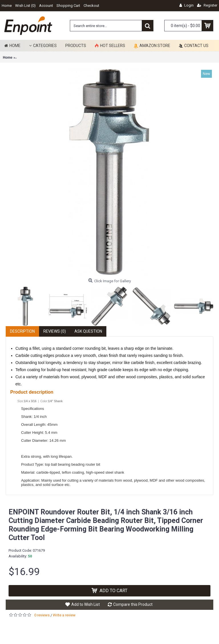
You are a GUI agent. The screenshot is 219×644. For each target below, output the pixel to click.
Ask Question (88, 331)
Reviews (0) (55, 331)
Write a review (64, 615)
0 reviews (42, 615)
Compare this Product (133, 604)
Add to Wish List (86, 604)
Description (22, 331)
